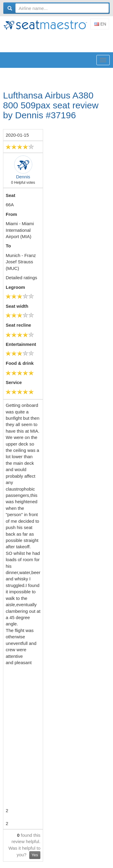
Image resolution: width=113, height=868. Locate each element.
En (100, 24)
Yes (35, 855)
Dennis (23, 177)
